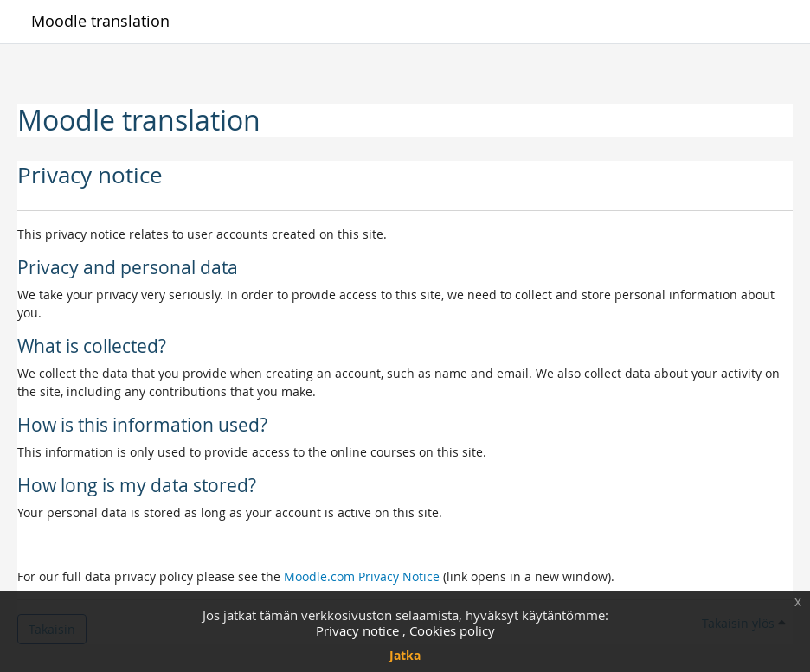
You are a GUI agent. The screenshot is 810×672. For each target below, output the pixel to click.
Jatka (405, 655)
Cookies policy (452, 630)
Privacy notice (359, 630)
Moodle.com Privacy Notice (362, 576)
